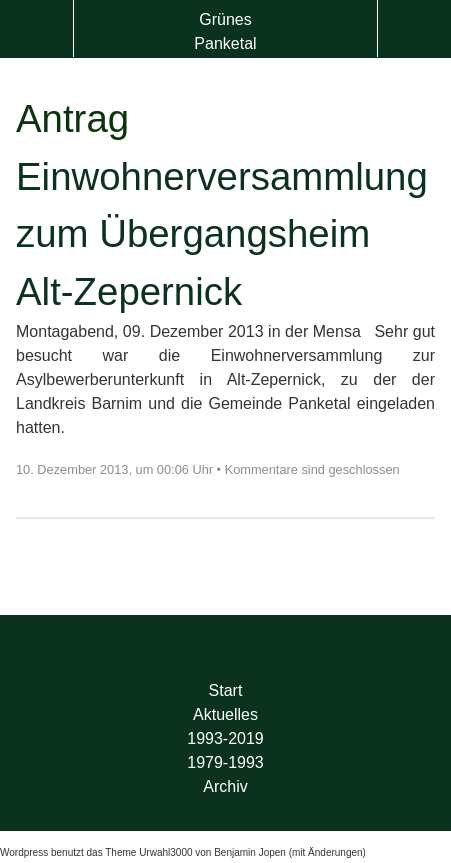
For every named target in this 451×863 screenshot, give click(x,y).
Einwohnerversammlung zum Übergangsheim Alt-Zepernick (222, 234)
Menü (36, 28)
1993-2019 (225, 738)
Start (226, 690)
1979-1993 (225, 762)
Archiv (225, 786)
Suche (414, 28)
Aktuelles (225, 714)
